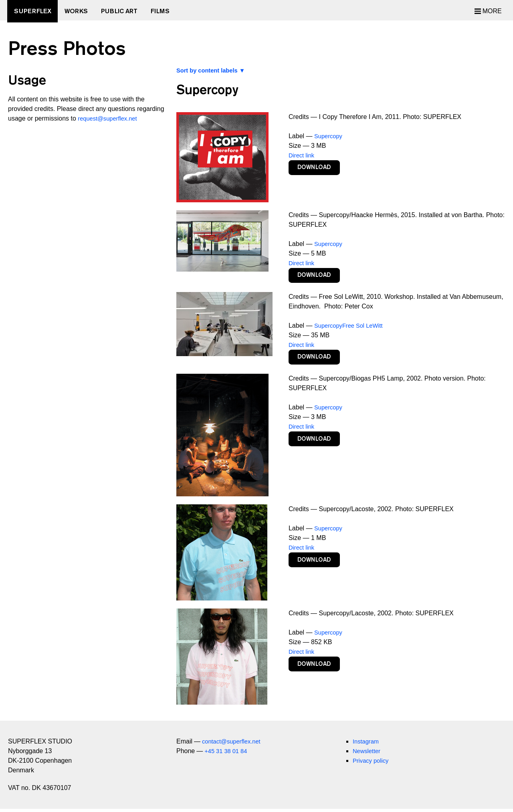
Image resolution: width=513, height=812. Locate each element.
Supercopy (330, 136)
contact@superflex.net (234, 745)
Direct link (303, 155)
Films (171, 11)
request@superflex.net (110, 118)
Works (81, 11)
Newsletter (368, 754)
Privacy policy (372, 764)
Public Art (127, 11)
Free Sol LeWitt (367, 327)
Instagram (367, 745)
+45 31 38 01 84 (228, 754)
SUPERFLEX (35, 11)
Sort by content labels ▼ (214, 70)
